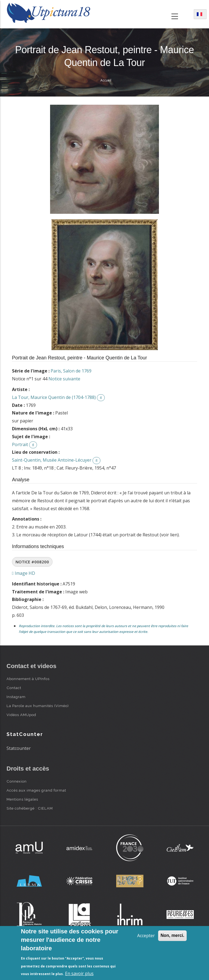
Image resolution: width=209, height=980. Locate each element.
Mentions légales (22, 799)
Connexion (17, 781)
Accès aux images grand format (36, 790)
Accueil (106, 80)
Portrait (20, 444)
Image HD (24, 573)
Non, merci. (172, 935)
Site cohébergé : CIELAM (30, 808)
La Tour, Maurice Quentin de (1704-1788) (54, 397)
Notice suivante (64, 379)
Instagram (16, 697)
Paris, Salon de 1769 (71, 371)
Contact (14, 688)
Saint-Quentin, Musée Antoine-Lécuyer (52, 460)
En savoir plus (79, 973)
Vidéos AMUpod (21, 715)
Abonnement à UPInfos (28, 679)
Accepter (146, 936)
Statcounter (19, 748)
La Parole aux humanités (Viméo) (38, 706)
